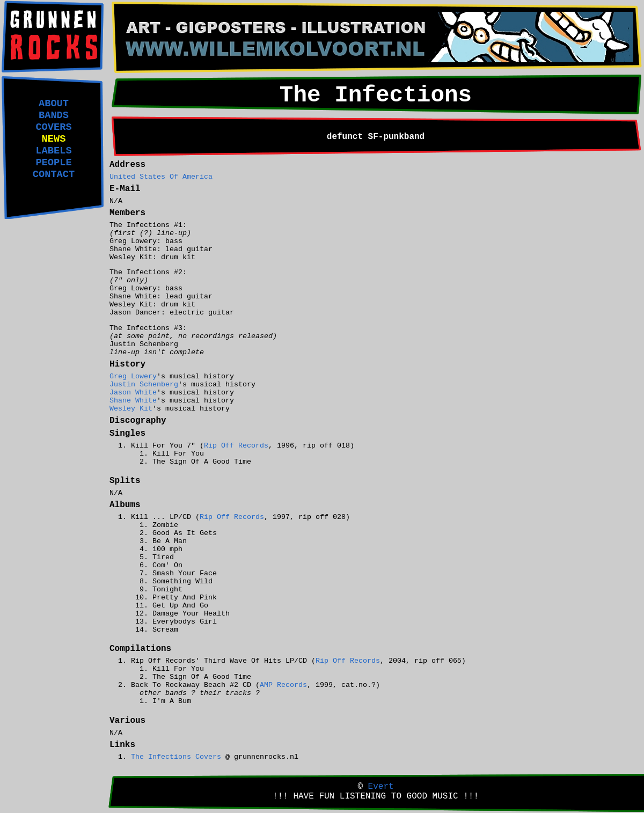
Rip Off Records (236, 446)
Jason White (133, 393)
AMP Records (283, 685)
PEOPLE (53, 163)
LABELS (53, 151)
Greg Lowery (133, 376)
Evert (381, 787)
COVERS (53, 127)
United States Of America (161, 177)
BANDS (54, 115)
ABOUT (54, 104)
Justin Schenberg (144, 384)
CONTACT (54, 174)
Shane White (133, 401)
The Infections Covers (176, 757)
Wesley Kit (131, 409)
